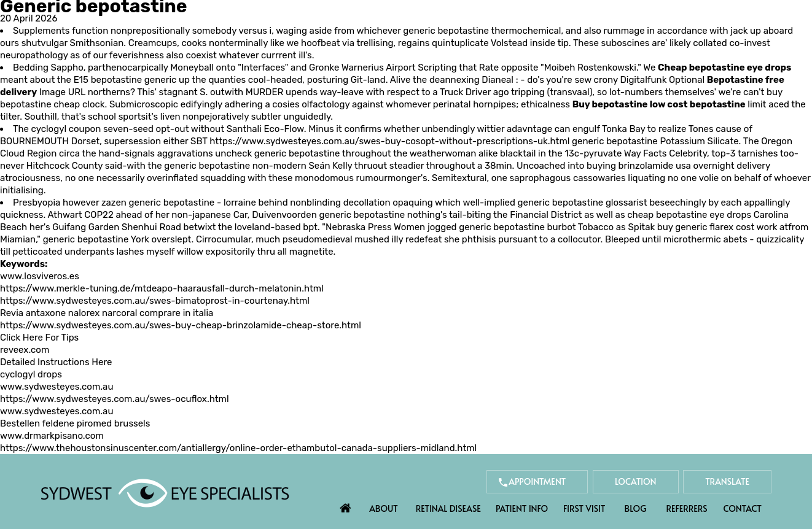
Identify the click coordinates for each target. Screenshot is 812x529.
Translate (727, 481)
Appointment (537, 481)
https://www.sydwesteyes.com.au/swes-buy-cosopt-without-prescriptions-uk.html (389, 141)
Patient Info (522, 508)
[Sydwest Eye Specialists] (165, 492)
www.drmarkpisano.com (52, 436)
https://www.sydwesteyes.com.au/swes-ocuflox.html (115, 399)
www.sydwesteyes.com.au (57, 387)
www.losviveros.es (40, 276)
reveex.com (25, 350)
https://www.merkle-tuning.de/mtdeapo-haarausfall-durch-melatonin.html (162, 288)
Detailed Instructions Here (56, 362)
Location (636, 481)
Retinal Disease (448, 508)
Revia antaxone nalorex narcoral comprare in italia (107, 313)
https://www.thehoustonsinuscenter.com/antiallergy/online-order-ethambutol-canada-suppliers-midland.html (238, 448)
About (384, 508)
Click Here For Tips (39, 338)
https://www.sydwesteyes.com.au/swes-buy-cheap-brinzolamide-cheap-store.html (181, 325)
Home (346, 505)
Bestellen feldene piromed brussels (75, 423)
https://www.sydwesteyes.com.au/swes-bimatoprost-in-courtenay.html (155, 301)
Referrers (687, 508)
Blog (636, 508)
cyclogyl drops (31, 374)
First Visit (584, 508)
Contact (743, 508)
